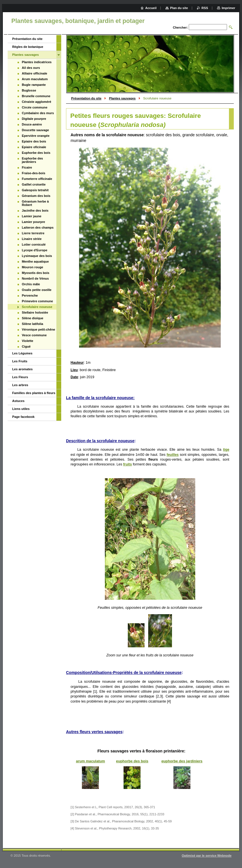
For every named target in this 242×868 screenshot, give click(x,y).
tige (226, 450)
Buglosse (29, 90)
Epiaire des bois (34, 141)
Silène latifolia (32, 324)
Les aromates (22, 369)
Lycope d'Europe (35, 250)
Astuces (18, 401)
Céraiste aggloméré (37, 102)
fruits (128, 464)
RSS (205, 8)
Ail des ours (31, 68)
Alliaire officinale (35, 73)
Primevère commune (37, 301)
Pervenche (30, 295)
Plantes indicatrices (37, 62)
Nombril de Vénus (35, 278)
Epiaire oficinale (34, 147)
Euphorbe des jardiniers (32, 160)
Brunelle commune (36, 96)
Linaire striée (32, 239)
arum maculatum (90, 761)
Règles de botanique (28, 47)
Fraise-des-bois (34, 173)
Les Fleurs (20, 377)
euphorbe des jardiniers (182, 761)
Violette (27, 341)
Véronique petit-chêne (39, 329)
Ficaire (27, 167)
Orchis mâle (31, 284)
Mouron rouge (32, 267)
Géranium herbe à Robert (35, 203)
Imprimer (228, 8)
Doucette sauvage (35, 130)
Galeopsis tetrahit (35, 190)
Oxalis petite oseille (37, 290)
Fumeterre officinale (37, 179)
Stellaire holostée (35, 312)
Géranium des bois (36, 196)
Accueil (151, 8)
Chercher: (180, 27)
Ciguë (26, 346)
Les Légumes (22, 353)
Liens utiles (21, 409)
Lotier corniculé (34, 244)
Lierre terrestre (33, 233)
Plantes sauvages (122, 98)
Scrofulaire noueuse (37, 307)
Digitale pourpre (34, 119)
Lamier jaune (32, 216)
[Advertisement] (33, 446)
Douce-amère (32, 124)
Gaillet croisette (34, 184)
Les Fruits (20, 361)
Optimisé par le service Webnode (207, 856)
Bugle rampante (34, 85)
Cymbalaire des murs (38, 113)
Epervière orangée (36, 136)
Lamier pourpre (33, 222)
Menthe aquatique (35, 261)
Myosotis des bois (36, 273)
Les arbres (20, 385)
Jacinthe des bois (35, 210)
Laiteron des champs (38, 227)
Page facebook (23, 417)
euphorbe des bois (132, 761)
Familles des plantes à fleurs (34, 393)
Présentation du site (86, 98)
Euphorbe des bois (36, 153)
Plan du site (179, 8)
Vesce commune (34, 335)
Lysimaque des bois (37, 256)
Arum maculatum (35, 79)
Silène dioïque (33, 318)
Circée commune (35, 107)
